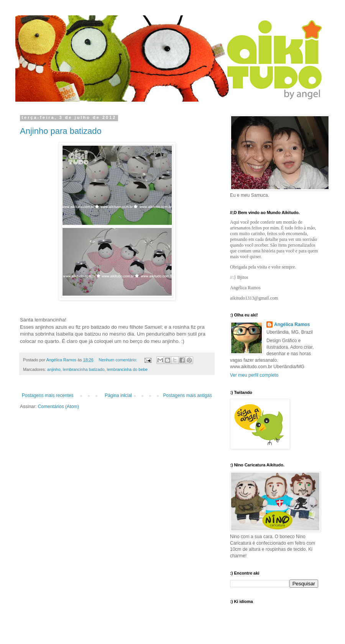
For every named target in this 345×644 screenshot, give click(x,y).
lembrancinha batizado (84, 369)
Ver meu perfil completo (254, 375)
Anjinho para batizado (61, 131)
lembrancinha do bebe (127, 369)
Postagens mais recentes (48, 395)
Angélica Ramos (292, 324)
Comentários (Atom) (58, 407)
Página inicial (118, 395)
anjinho (54, 369)
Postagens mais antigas (188, 395)
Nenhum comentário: (119, 360)
